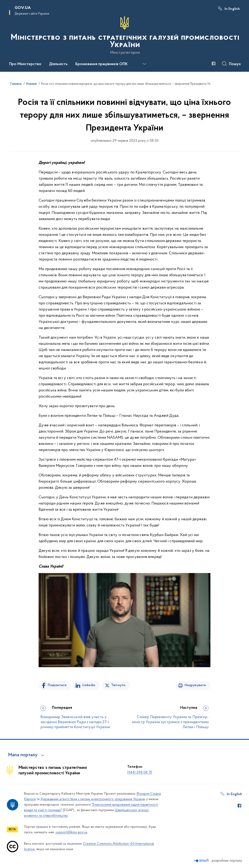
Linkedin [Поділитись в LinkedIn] (89, 685)
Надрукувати (195, 685)
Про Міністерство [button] (25, 64)
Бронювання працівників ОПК (102, 64)
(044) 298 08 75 (140, 772)
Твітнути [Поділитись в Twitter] (118, 685)
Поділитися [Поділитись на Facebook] (57, 685)
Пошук (235, 64)
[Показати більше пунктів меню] (144, 64)
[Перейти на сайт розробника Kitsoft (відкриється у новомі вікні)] (202, 861)
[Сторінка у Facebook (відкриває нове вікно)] (214, 64)
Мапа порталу (23, 755)
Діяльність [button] (58, 64)
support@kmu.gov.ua (71, 832)
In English (232, 9)
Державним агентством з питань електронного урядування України (93, 799)
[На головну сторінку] (124, 35)
